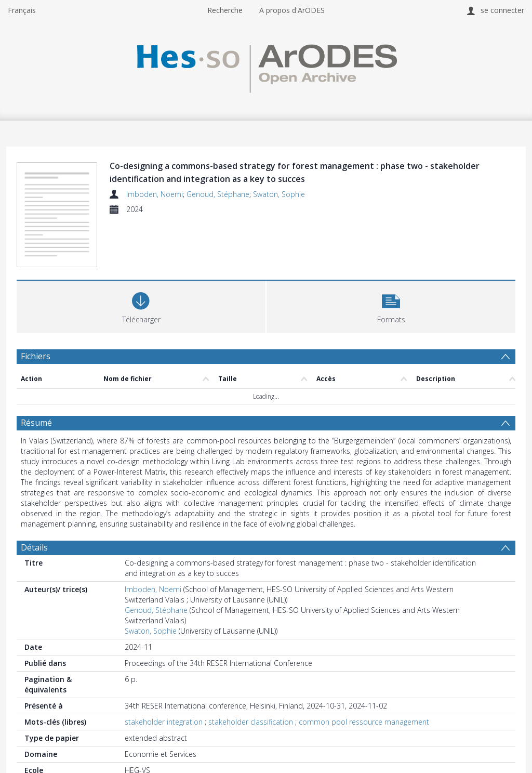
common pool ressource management (364, 722)
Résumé (36, 423)
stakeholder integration (164, 722)
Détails (34, 547)
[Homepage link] (266, 66)
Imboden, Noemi (155, 194)
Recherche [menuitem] (225, 10)
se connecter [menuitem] (502, 10)
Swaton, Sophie (279, 194)
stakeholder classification (251, 722)
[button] (391, 305)
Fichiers (36, 356)
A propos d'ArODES (292, 10)
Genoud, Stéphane (218, 194)
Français (22, 10)
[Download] (141, 305)
